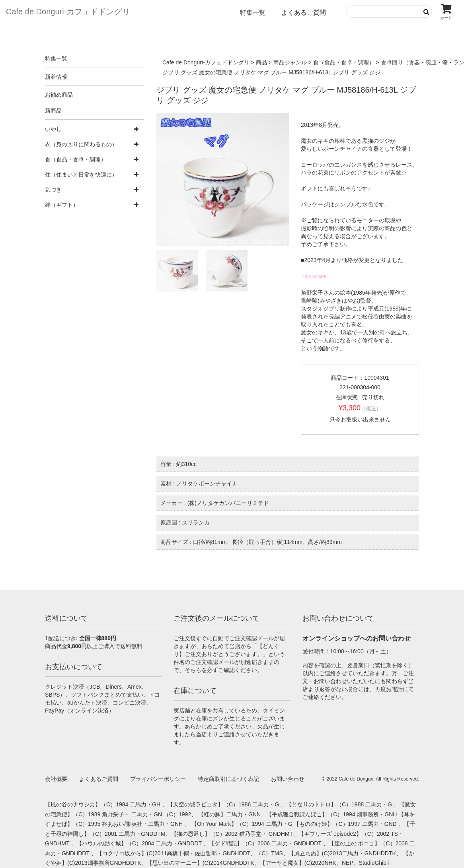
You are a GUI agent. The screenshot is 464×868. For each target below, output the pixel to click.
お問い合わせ (288, 779)
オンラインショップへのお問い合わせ (357, 638)
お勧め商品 (59, 95)
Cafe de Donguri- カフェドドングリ (68, 12)
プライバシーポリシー (158, 779)
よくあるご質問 (304, 13)
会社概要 (56, 779)
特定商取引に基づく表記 (228, 779)
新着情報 (56, 77)
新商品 (53, 111)
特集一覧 (253, 13)
